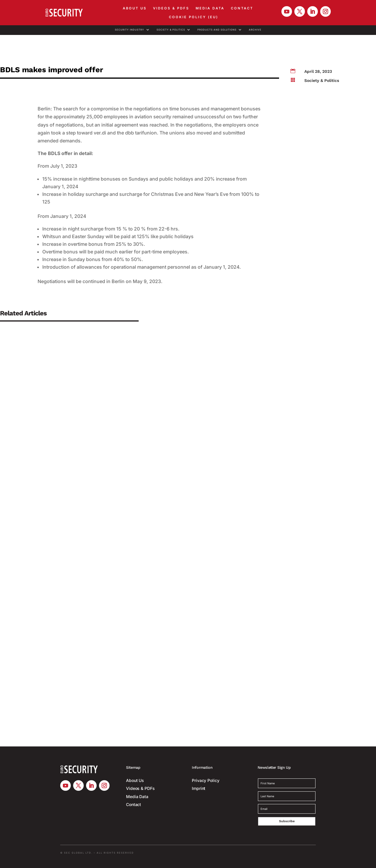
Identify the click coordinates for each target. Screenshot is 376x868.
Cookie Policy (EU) (194, 17)
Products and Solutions (217, 30)
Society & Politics (171, 30)
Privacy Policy (206, 780)
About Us (135, 8)
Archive (255, 30)
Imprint (199, 788)
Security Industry (130, 30)
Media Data (210, 8)
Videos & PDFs (171, 8)
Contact (242, 8)
